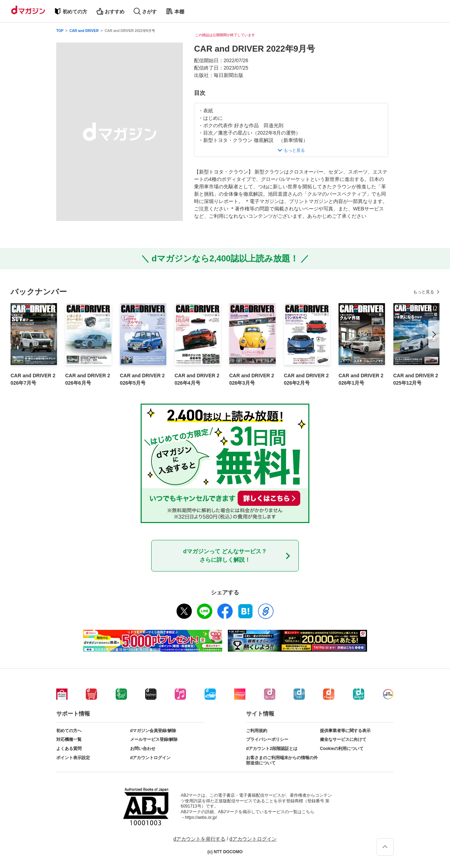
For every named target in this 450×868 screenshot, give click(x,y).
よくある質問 (69, 749)
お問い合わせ (143, 749)
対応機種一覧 (69, 739)
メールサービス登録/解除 (154, 739)
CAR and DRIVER (84, 31)
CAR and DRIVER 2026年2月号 (307, 379)
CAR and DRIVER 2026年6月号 (88, 379)
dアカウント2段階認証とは (272, 749)
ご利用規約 (257, 731)
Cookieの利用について (342, 749)
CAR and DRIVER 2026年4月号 (197, 379)
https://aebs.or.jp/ (201, 817)
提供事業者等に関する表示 (345, 731)
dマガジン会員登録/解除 (153, 731)
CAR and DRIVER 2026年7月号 (33, 379)
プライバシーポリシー (267, 739)
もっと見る (424, 292)
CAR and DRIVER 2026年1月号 (361, 379)
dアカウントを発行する (199, 839)
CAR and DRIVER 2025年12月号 (416, 379)
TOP (60, 31)
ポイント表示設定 (73, 758)
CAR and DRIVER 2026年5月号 (142, 379)
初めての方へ (69, 731)
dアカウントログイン (150, 758)
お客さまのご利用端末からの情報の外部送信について (282, 761)
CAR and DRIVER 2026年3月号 (252, 379)
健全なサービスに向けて (343, 739)
